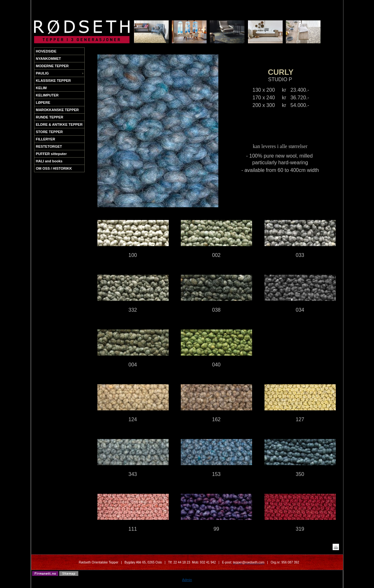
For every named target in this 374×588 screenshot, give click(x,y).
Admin (187, 580)
